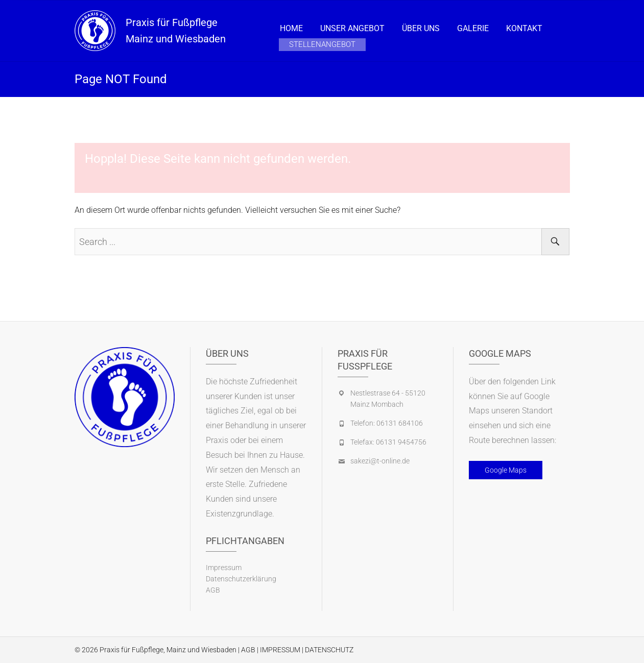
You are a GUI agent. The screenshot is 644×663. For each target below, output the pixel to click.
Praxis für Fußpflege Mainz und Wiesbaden (176, 31)
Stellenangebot (322, 44)
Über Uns (421, 28)
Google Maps (506, 470)
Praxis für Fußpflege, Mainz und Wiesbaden (168, 650)
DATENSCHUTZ (329, 650)
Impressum (224, 568)
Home (291, 28)
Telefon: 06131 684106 (387, 423)
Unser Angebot (352, 28)
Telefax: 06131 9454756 (388, 442)
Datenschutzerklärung (241, 579)
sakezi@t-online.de (380, 461)
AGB (213, 590)
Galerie (473, 28)
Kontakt (524, 28)
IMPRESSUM (280, 650)
